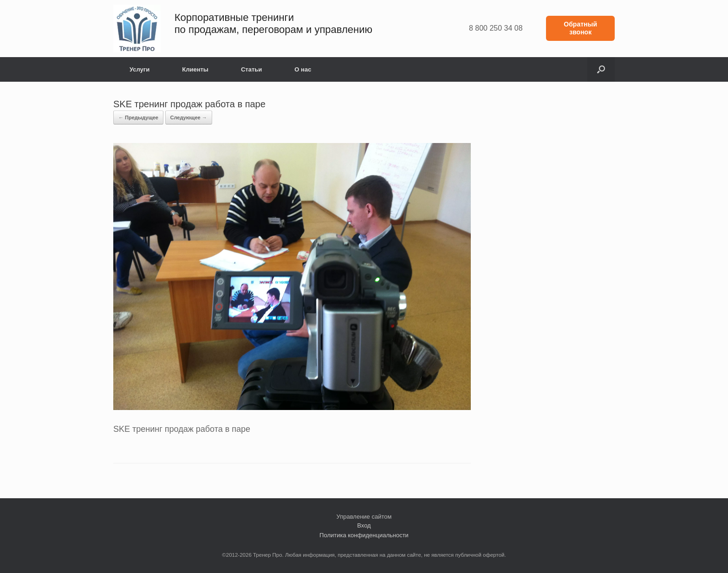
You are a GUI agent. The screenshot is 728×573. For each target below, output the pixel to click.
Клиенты (195, 69)
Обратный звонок (580, 28)
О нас (303, 69)
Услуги (140, 69)
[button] (601, 69)
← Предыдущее (138, 117)
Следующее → (189, 117)
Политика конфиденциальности (364, 535)
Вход (364, 525)
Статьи (251, 69)
